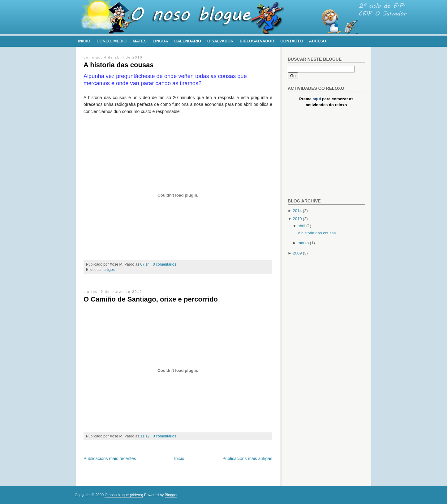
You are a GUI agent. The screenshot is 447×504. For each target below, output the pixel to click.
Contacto (291, 41)
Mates (140, 41)
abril (301, 226)
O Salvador (220, 41)
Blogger (171, 495)
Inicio (84, 41)
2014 (297, 211)
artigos (109, 270)
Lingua (161, 41)
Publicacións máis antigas (247, 458)
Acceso (318, 41)
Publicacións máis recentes (110, 458)
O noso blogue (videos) (124, 495)
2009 (297, 253)
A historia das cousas (119, 65)
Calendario (188, 41)
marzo (303, 243)
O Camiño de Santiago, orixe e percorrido (151, 299)
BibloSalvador (257, 41)
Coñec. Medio (112, 41)
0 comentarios (164, 264)
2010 (297, 219)
